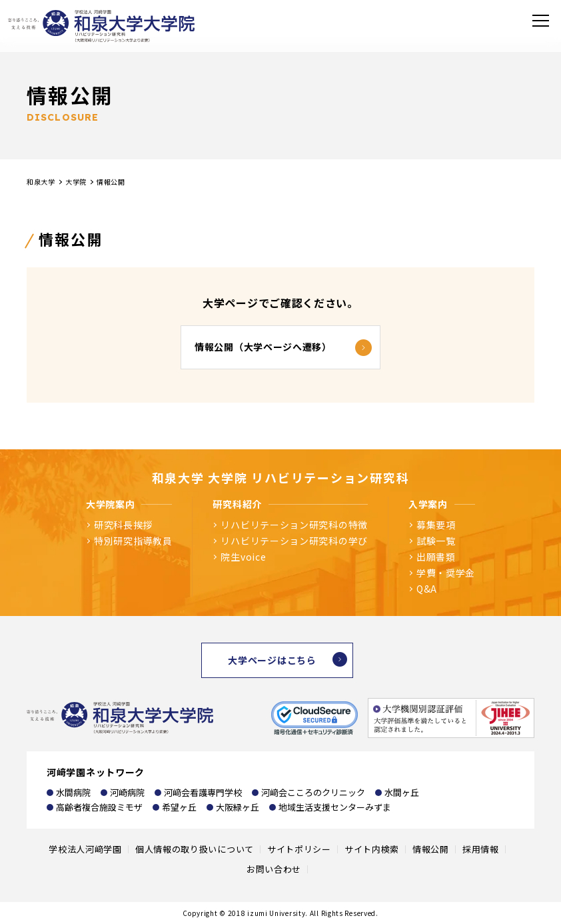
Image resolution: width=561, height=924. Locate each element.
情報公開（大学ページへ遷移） (263, 347)
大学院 (76, 182)
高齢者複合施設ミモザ (99, 807)
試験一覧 (436, 541)
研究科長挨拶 (123, 525)
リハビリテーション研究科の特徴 (294, 525)
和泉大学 (41, 182)
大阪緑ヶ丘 (238, 807)
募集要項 (436, 525)
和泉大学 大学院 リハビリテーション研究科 (281, 477)
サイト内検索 (372, 849)
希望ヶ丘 (179, 807)
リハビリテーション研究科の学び (294, 541)
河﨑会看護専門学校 (203, 792)
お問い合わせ (274, 869)
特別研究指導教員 (133, 541)
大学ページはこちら (272, 660)
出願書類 (436, 557)
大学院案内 (111, 504)
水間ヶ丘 (402, 792)
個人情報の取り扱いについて (195, 849)
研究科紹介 (237, 504)
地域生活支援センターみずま (335, 807)
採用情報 (481, 849)
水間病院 (73, 792)
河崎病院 (127, 792)
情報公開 (431, 849)
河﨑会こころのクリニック (313, 792)
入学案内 (428, 504)
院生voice (243, 557)
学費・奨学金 (446, 573)
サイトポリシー (299, 849)
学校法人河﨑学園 (85, 849)
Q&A (427, 589)
